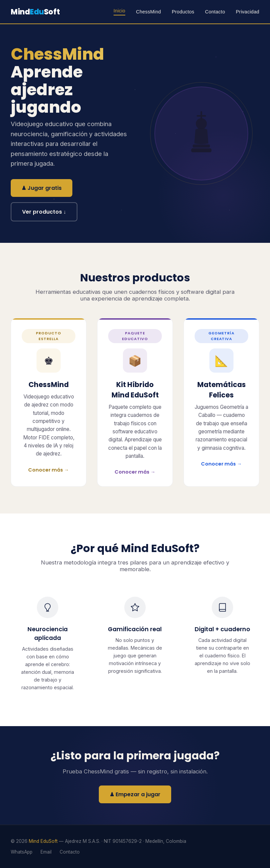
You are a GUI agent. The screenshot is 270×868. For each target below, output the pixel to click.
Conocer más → (48, 470)
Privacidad (248, 12)
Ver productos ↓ (44, 212)
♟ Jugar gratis (42, 188)
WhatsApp (22, 852)
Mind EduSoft (43, 841)
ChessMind (149, 12)
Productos (183, 12)
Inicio (119, 11)
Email (46, 852)
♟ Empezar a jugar (135, 794)
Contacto (215, 12)
